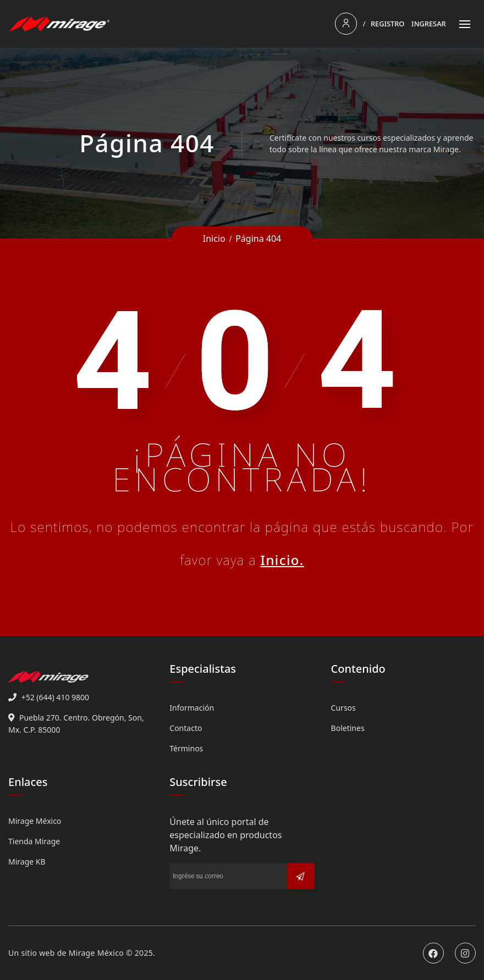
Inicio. (282, 560)
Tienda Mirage (34, 841)
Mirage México (35, 821)
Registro (387, 24)
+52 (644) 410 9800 (55, 697)
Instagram (465, 953)
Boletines (348, 728)
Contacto (186, 728)
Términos (186, 748)
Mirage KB (27, 862)
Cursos (343, 708)
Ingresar (429, 24)
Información (192, 708)
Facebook (433, 953)
